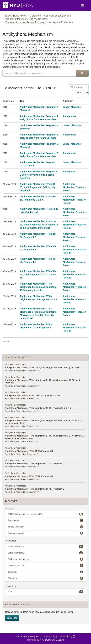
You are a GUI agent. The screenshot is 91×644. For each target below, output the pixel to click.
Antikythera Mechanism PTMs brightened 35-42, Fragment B (35, 489)
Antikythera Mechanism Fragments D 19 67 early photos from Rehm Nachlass (39, 175)
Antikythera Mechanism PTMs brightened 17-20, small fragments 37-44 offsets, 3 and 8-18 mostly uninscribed (45, 437)
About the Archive (25, 637)
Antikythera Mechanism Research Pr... (23, 371)
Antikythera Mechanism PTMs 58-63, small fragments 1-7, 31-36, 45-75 (38, 274)
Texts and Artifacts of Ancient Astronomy (25, 22)
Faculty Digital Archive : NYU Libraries (22, 16)
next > (6, 341)
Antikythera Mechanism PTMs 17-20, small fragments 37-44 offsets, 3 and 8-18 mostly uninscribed (39, 225)
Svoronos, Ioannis (45, 533)
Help (38, 637)
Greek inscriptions (45, 566)
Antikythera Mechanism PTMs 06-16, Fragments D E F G (32, 395)
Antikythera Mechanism (16, 365)
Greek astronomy (45, 547)
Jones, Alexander (72, 107)
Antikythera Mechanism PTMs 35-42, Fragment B (29, 476)
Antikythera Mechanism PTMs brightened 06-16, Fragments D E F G (39, 299)
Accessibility (68, 636)
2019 (45, 592)
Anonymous (69, 116)
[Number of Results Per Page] (78, 87)
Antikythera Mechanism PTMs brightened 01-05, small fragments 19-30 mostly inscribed (38, 287)
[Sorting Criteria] (81, 93)
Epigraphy (45, 578)
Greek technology (45, 553)
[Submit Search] (82, 73)
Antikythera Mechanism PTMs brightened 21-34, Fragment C (35, 464)
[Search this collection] (39, 73)
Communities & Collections (58, 16)
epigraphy (45, 572)
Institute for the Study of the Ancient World (26, 19)
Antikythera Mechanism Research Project (74, 187)
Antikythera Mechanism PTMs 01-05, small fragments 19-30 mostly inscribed (38, 187)
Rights (55, 637)
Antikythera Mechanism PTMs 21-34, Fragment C (29, 451)
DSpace (60, 640)
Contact (46, 637)
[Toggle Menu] (82, 5)
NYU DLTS (45, 640)
